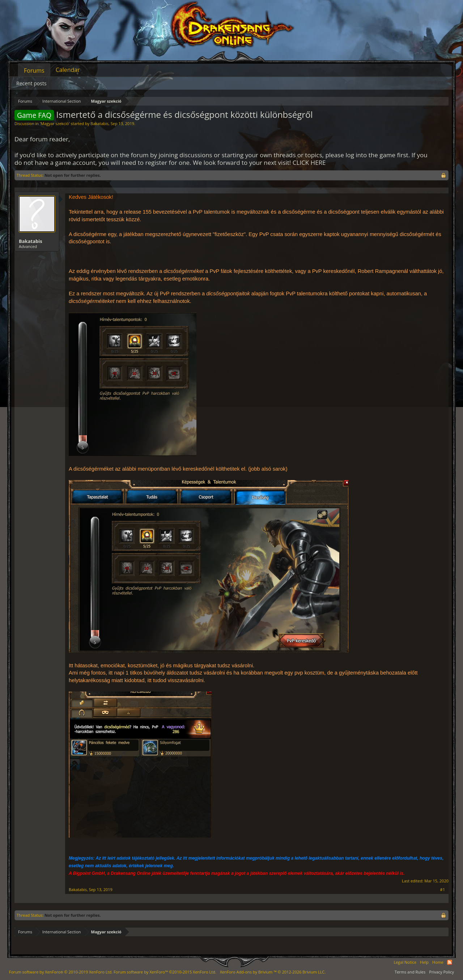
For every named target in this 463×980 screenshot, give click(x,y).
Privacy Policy (441, 972)
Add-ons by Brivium (273, 972)
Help (424, 962)
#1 (443, 890)
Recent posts (31, 83)
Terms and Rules (410, 972)
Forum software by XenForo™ (165, 972)
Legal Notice (405, 962)
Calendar (68, 70)
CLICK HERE (309, 162)
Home (438, 962)
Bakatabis (99, 123)
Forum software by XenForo (61, 972)
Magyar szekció (55, 123)
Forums (34, 70)
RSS (450, 962)
